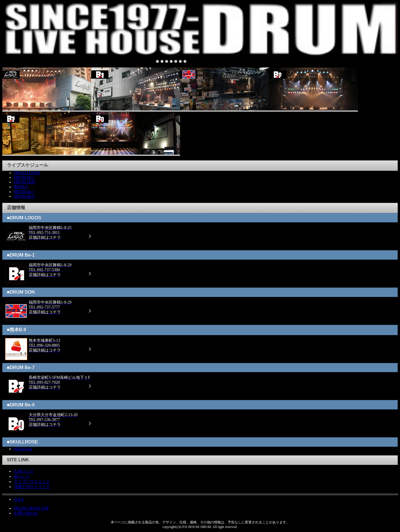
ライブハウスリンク (32, 482)
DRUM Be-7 (24, 192)
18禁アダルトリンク (32, 487)
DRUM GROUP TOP (31, 508)
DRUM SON (24, 182)
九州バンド (24, 471)
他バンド (22, 476)
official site (23, 449)
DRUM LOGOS (27, 173)
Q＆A (19, 499)
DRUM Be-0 (24, 196)
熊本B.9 (21, 187)
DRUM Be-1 (24, 177)
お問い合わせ (26, 513)
